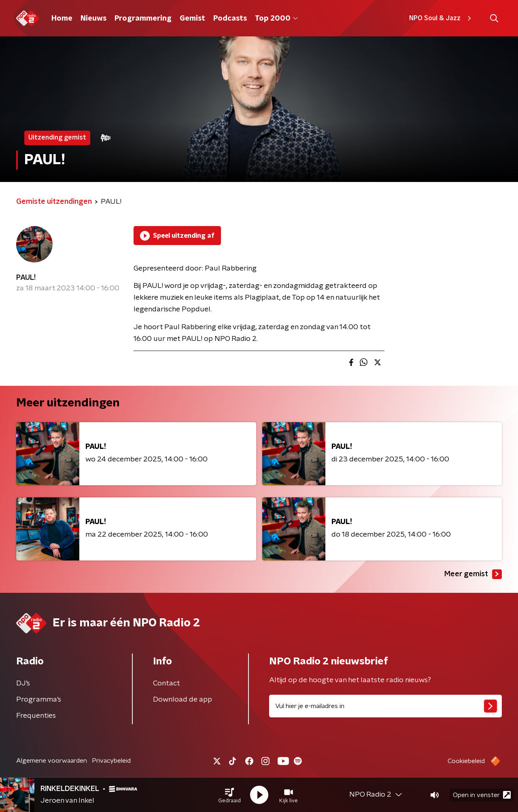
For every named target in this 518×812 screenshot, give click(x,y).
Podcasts (230, 19)
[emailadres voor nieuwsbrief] (385, 706)
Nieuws (93, 19)
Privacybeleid (111, 761)
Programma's (39, 700)
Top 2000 (276, 19)
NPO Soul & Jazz (441, 18)
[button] (229, 795)
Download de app (183, 700)
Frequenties (36, 716)
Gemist (192, 19)
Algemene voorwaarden (52, 761)
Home (62, 19)
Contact (167, 683)
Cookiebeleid (466, 761)
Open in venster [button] (482, 795)
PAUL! (26, 278)
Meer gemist (473, 574)
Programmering (143, 19)
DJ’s (23, 683)
